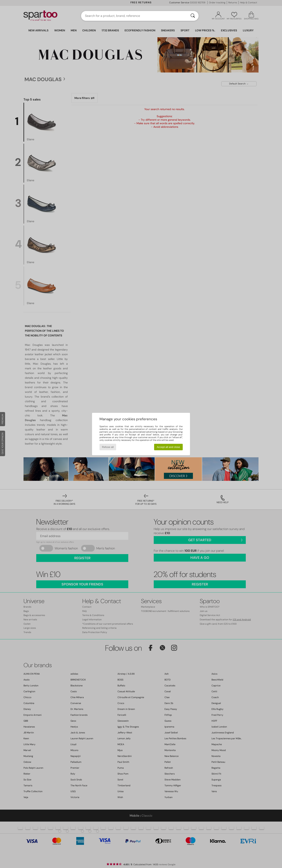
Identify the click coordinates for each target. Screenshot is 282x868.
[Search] (193, 16)
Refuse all (108, 447)
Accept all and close (169, 447)
